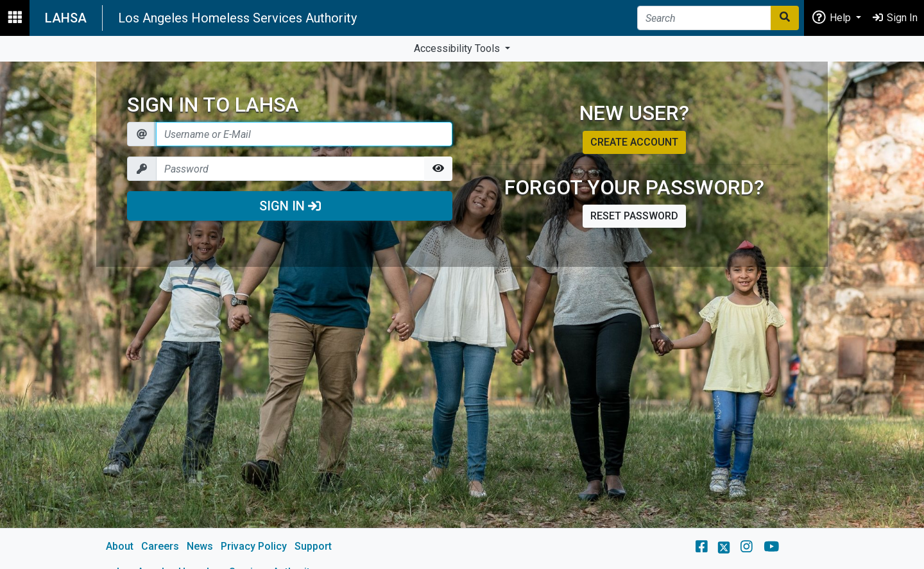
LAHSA (66, 18)
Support (313, 546)
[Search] (704, 18)
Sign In (290, 206)
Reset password (634, 216)
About (120, 546)
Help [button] (832, 17)
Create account (634, 142)
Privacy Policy (254, 546)
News (200, 546)
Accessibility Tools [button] (458, 48)
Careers (160, 546)
